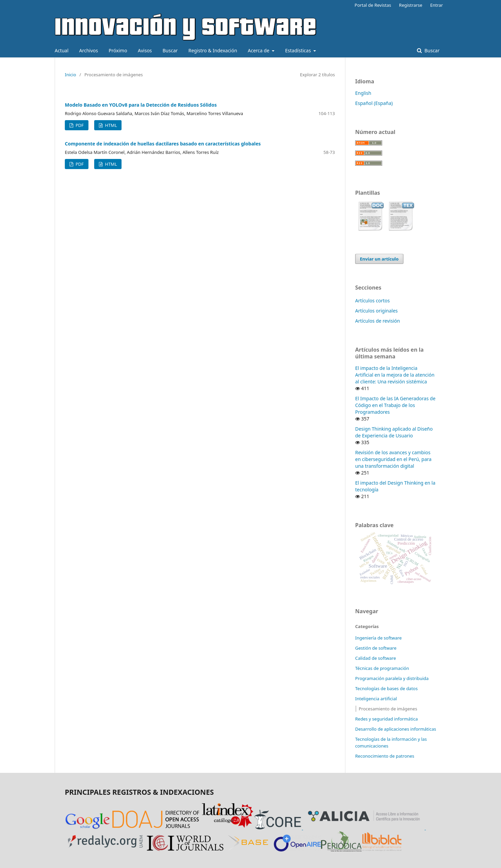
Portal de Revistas (373, 5)
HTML (111, 125)
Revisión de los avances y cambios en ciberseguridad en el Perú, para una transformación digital (393, 459)
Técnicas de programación (382, 668)
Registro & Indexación (213, 50)
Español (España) (374, 103)
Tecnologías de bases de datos (386, 688)
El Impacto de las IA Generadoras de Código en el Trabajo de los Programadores (395, 405)
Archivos (88, 50)
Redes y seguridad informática (386, 719)
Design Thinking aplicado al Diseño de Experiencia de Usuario (394, 432)
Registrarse (411, 5)
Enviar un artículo (379, 259)
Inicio (70, 75)
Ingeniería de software (378, 638)
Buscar (170, 50)
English (363, 93)
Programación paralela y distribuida (392, 678)
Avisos (145, 50)
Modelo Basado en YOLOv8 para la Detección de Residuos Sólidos (141, 105)
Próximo (118, 50)
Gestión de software (376, 648)
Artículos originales (376, 311)
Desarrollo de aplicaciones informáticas (396, 729)
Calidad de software (376, 658)
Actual (62, 50)
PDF (79, 125)
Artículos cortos (372, 301)
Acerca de (259, 50)
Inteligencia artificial (376, 699)
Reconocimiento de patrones (385, 756)
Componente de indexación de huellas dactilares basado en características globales (163, 144)
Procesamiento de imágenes (388, 709)
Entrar (437, 5)
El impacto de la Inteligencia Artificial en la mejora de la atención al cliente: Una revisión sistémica (395, 375)
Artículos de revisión (378, 321)
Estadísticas (299, 50)
